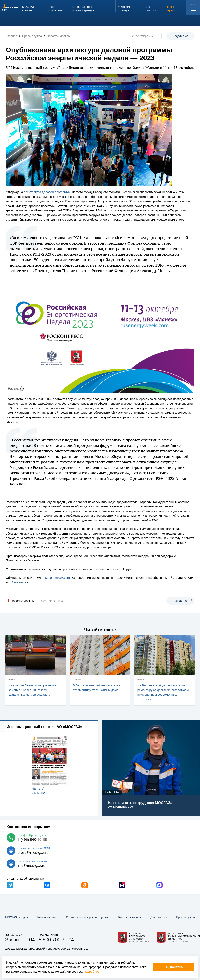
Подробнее (91, 972)
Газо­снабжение (47, 917)
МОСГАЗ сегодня (17, 917)
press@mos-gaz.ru (33, 853)
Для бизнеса (159, 917)
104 (30, 940)
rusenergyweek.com (56, 578)
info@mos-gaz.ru (31, 866)
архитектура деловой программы (47, 192)
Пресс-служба (185, 917)
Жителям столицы (129, 917)
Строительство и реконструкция (87, 917)
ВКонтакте (19, 582)
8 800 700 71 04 (56, 940)
